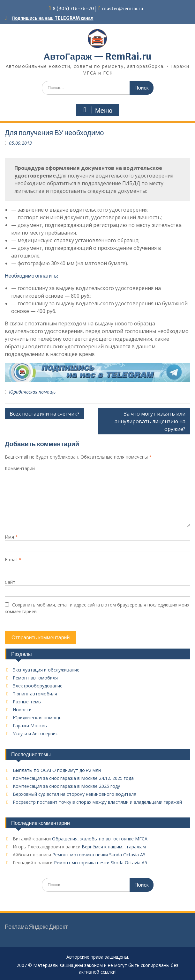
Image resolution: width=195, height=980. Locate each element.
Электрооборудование (38, 686)
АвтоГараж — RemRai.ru (97, 56)
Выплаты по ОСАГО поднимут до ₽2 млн (57, 770)
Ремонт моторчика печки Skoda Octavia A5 (99, 855)
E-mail (13, 559)
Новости (22, 710)
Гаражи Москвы (30, 726)
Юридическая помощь (32, 392)
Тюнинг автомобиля (35, 694)
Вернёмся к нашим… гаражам (114, 847)
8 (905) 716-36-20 (73, 9)
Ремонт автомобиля (35, 678)
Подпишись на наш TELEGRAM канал (53, 18)
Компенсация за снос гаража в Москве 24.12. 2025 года (73, 778)
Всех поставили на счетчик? (45, 414)
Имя (11, 537)
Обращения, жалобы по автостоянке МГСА (100, 839)
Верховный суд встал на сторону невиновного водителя (75, 794)
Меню (97, 110)
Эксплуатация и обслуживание (46, 670)
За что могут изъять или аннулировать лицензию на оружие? (150, 421)
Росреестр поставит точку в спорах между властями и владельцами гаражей (97, 802)
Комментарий (20, 468)
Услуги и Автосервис (35, 733)
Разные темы (27, 702)
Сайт (10, 582)
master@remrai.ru (123, 9)
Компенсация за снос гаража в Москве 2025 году (66, 786)
